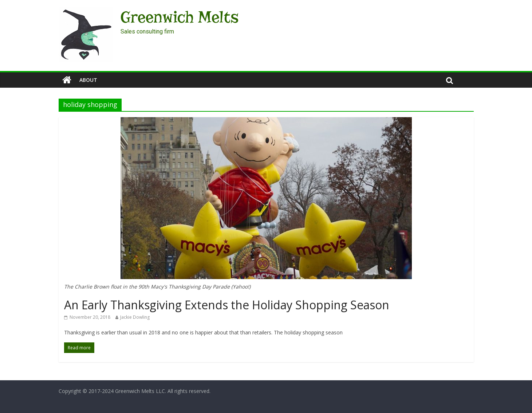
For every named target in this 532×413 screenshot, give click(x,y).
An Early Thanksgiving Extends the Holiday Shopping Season (227, 305)
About (88, 80)
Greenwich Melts (180, 17)
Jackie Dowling (135, 317)
